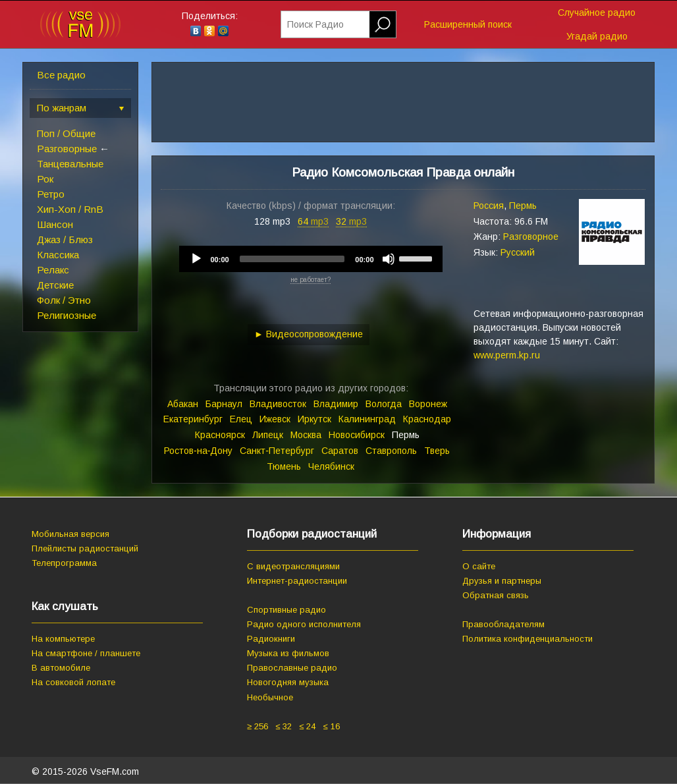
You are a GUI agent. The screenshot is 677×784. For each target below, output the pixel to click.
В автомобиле (61, 668)
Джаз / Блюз (65, 239)
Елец (241, 419)
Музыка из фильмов (288, 653)
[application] (311, 259)
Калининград (367, 419)
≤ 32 (284, 726)
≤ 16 (331, 726)
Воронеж (428, 404)
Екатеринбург (193, 419)
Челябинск (331, 466)
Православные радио (292, 668)
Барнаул (224, 404)
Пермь (523, 206)
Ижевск (275, 419)
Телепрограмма (64, 563)
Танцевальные (70, 164)
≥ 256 (257, 726)
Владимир (336, 404)
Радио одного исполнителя (304, 624)
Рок (45, 179)
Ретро (51, 194)
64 (313, 221)
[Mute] (389, 259)
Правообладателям (503, 624)
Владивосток (278, 404)
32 (351, 221)
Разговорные (67, 149)
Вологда (384, 404)
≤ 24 (307, 726)
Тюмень (284, 466)
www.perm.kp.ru (507, 355)
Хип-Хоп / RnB (70, 209)
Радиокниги (271, 639)
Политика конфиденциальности (528, 639)
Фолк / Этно (64, 300)
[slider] (292, 259)
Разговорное (531, 237)
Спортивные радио (286, 610)
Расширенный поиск (468, 24)
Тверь (437, 451)
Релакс (53, 270)
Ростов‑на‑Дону (198, 451)
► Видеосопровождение (309, 334)
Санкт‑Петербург (277, 451)
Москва (306, 435)
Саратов (340, 451)
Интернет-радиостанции (297, 581)
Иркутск (314, 419)
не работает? (311, 280)
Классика (58, 255)
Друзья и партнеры (502, 581)
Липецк (268, 435)
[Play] (196, 259)
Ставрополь (391, 451)
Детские (55, 285)
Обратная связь (496, 595)
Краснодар (427, 419)
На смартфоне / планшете (86, 653)
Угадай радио (597, 36)
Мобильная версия (70, 534)
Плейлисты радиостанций (85, 548)
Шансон (55, 224)
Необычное (270, 697)
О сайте (479, 566)
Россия (489, 206)
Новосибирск (357, 435)
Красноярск (220, 435)
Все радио (61, 75)
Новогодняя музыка (288, 682)
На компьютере (63, 639)
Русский (518, 252)
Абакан (183, 404)
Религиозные (67, 315)
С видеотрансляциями (293, 566)
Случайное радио (597, 13)
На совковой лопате (73, 682)
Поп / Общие (66, 133)
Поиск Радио (315, 24)
